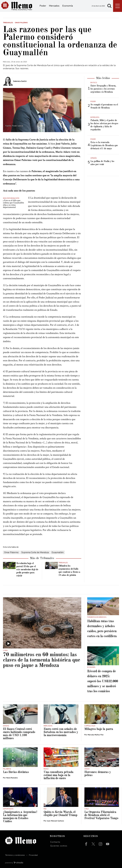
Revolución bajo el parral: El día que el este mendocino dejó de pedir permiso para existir (27, 570)
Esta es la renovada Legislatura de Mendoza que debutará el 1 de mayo (104, 146)
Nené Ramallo (12, 778)
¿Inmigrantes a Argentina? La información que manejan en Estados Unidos (20, 817)
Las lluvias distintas (16, 772)
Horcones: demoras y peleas (98, 774)
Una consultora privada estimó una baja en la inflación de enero (58, 775)
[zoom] (42, 110)
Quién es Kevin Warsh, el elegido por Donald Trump (60, 814)
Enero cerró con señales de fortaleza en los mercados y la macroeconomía (61, 732)
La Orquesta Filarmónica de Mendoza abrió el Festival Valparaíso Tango (101, 815)
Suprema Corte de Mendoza (35, 552)
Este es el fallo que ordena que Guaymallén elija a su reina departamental (13, 204)
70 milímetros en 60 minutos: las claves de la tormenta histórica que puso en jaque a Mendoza (42, 660)
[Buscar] (109, 6)
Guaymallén (58, 552)
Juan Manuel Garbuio (55, 821)
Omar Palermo (11, 552)
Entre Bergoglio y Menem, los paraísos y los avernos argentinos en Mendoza (103, 89)
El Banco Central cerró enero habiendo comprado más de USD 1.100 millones (19, 734)
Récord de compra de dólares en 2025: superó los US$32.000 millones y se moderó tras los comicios (103, 681)
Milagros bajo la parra (99, 729)
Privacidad (33, 855)
